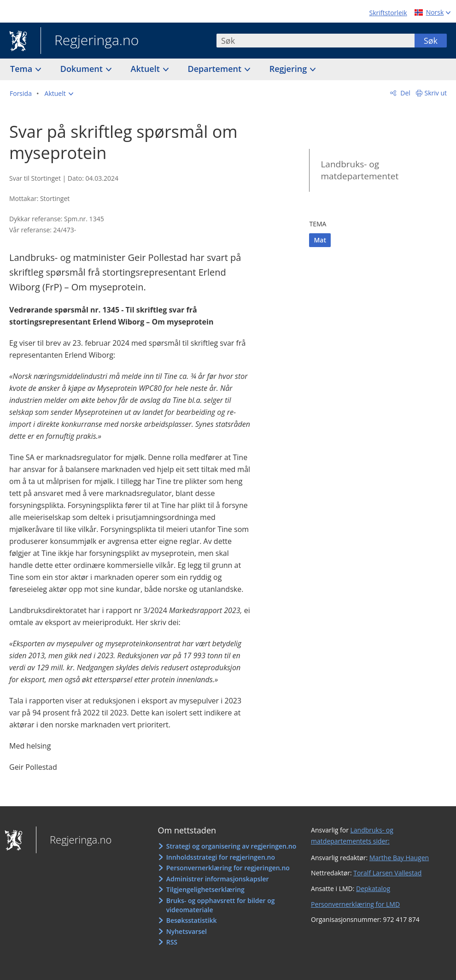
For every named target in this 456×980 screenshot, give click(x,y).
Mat (320, 240)
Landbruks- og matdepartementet (360, 170)
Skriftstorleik (388, 13)
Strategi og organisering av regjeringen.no (231, 846)
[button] (59, 94)
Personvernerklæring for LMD (355, 904)
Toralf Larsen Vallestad (387, 873)
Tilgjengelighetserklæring (205, 889)
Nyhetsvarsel (187, 931)
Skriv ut (436, 93)
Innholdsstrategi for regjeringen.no (221, 857)
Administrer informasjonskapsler (218, 879)
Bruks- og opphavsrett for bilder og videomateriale (221, 905)
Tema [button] (22, 69)
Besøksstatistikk (192, 920)
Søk (431, 41)
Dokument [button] (83, 69)
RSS (172, 942)
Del (405, 93)
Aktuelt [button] (146, 69)
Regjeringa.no (90, 41)
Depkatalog (373, 888)
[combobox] (316, 41)
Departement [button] (216, 69)
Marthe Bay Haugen (399, 858)
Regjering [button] (289, 69)
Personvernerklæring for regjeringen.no (228, 868)
